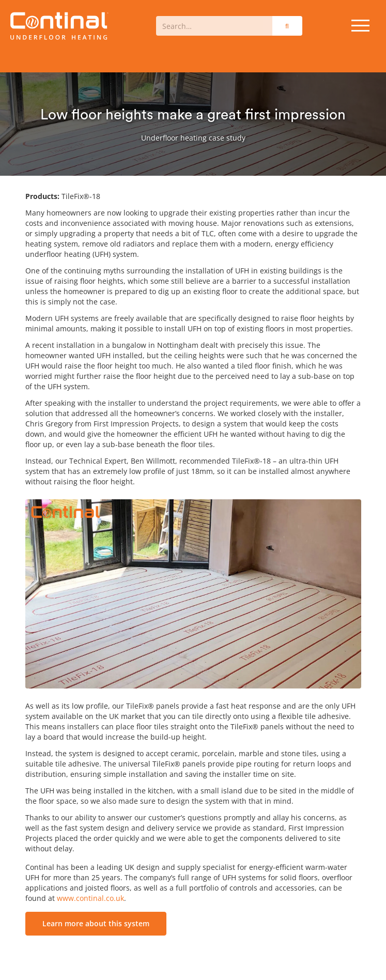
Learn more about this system (96, 923)
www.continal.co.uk (90, 898)
